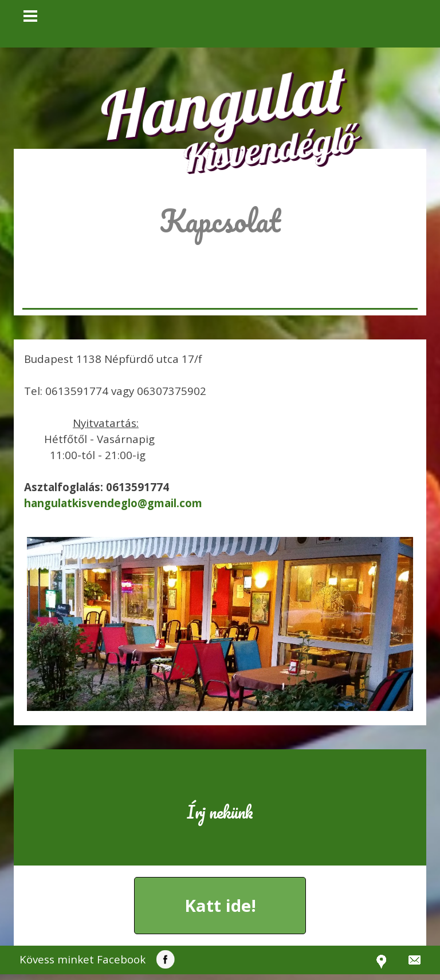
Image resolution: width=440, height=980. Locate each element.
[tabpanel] (220, 237)
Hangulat (223, 101)
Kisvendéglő (270, 148)
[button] (113, 503)
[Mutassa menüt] (30, 16)
